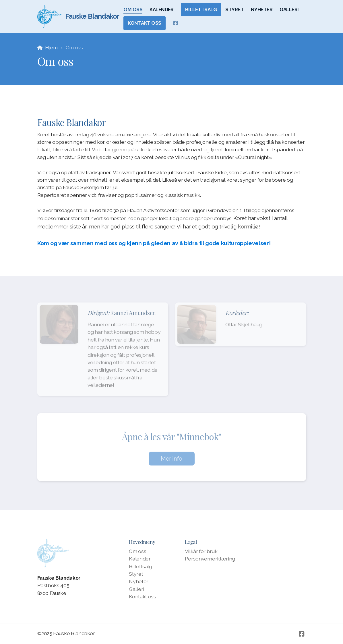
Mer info (171, 460)
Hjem (51, 47)
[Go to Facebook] (176, 23)
